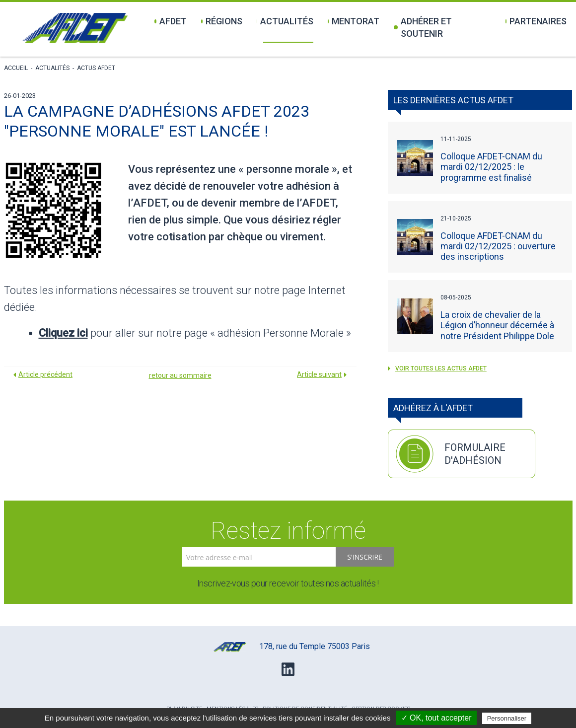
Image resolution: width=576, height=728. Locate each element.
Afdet (171, 21)
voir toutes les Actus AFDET (437, 368)
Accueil (16, 68)
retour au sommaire (180, 375)
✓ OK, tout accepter (436, 718)
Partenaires (536, 21)
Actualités (285, 21)
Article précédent (45, 374)
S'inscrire (365, 557)
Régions (222, 21)
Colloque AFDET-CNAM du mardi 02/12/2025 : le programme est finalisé (491, 167)
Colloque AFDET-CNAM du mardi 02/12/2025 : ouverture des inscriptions (498, 246)
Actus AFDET (96, 68)
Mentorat (354, 21)
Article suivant (319, 374)
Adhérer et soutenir (423, 27)
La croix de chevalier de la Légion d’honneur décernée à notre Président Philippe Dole (497, 325)
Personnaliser (507, 718)
